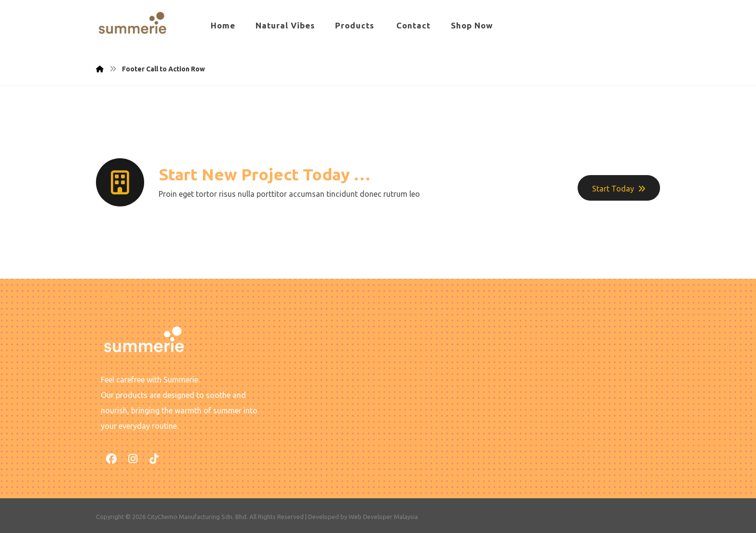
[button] (111, 459)
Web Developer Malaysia (383, 517)
